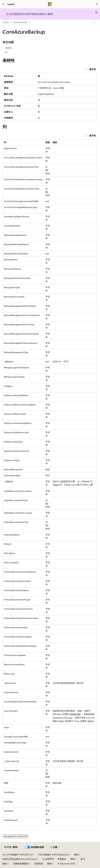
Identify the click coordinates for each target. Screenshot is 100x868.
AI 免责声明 (48, 859)
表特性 (8, 48)
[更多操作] (95, 22)
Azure (6, 22)
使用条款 (39, 864)
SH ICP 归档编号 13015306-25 (17, 855)
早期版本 (62, 859)
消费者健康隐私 (21, 864)
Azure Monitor (21, 22)
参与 (83, 859)
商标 (49, 864)
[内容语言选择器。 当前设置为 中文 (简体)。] (11, 847)
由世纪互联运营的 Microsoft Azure (19, 859)
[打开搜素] (97, 4)
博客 (72, 859)
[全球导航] (3, 4)
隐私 (76, 855)
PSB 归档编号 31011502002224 (53, 855)
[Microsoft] (50, 4)
